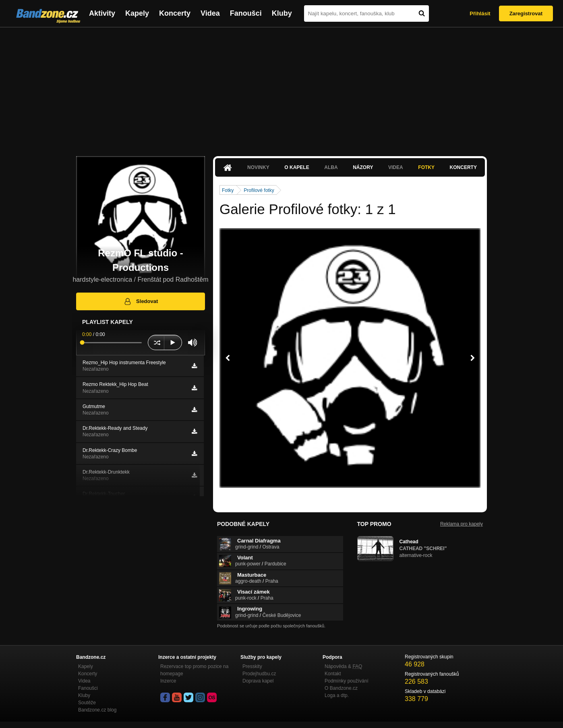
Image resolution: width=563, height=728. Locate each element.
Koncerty (175, 13)
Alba (331, 167)
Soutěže (87, 703)
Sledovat (141, 301)
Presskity (252, 666)
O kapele (297, 167)
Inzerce (168, 681)
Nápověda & (343, 666)
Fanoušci (246, 13)
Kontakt (333, 674)
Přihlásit (480, 13)
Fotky (426, 167)
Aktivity (102, 13)
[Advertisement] (281, 88)
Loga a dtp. (337, 695)
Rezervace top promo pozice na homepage (194, 670)
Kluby (282, 13)
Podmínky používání (347, 681)
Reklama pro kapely (462, 524)
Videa (210, 13)
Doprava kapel (258, 681)
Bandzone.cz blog (97, 710)
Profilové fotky (259, 190)
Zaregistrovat (526, 13)
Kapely (137, 13)
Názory (363, 167)
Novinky (258, 167)
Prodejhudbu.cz (259, 674)
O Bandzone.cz (341, 688)
